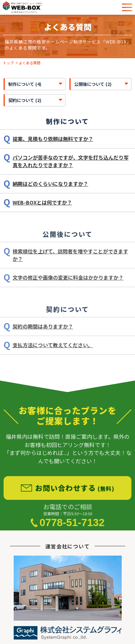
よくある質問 (30, 63)
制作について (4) (25, 84)
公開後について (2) (93, 84)
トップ (8, 63)
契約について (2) (25, 100)
